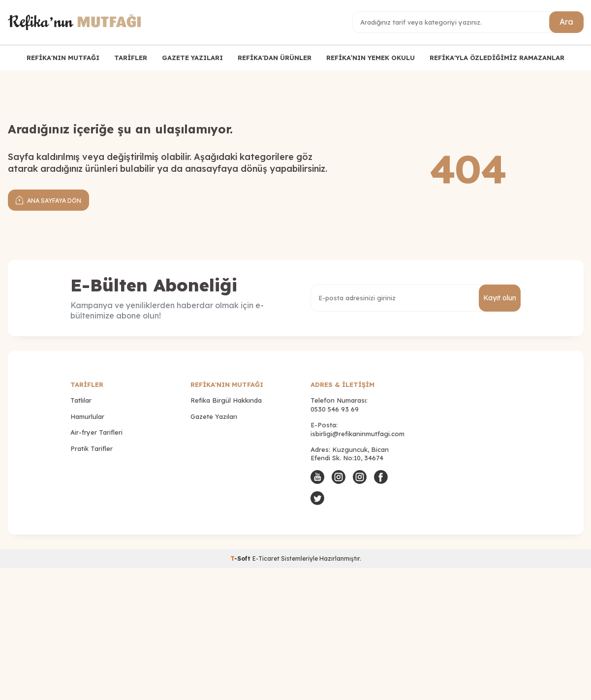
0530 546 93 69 (335, 409)
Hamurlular (87, 416)
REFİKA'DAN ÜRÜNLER (275, 58)
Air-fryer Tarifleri (96, 432)
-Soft (241, 558)
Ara (566, 22)
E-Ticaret (266, 558)
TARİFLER (131, 58)
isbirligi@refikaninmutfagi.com (358, 434)
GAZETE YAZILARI (192, 58)
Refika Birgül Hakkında (226, 400)
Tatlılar (81, 400)
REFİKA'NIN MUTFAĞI (63, 58)
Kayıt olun (500, 298)
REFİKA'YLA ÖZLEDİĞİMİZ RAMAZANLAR (497, 58)
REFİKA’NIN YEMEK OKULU (371, 58)
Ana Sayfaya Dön (48, 200)
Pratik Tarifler (92, 448)
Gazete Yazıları (214, 416)
